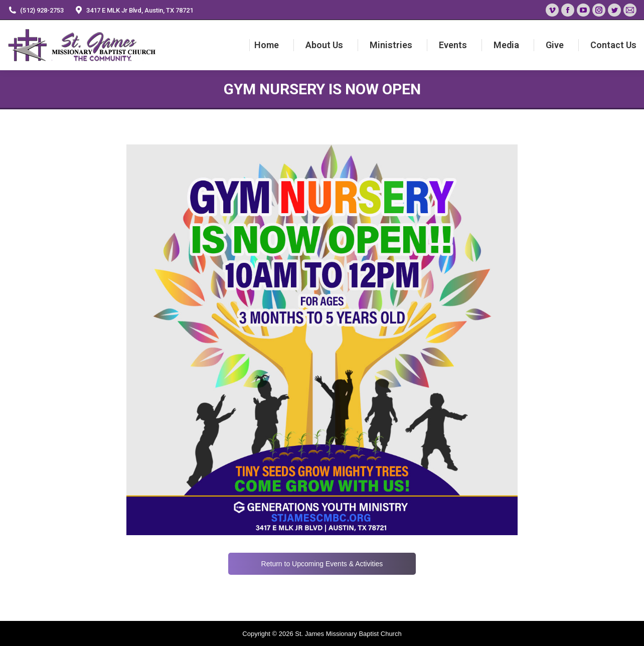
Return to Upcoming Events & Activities (322, 564)
